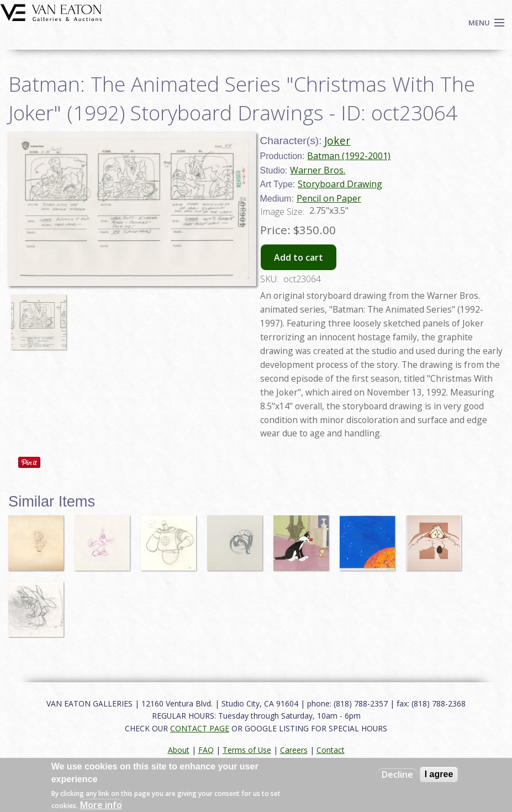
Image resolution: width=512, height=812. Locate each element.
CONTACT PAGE (200, 728)
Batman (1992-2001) (349, 156)
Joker (337, 141)
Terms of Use (247, 750)
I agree (439, 774)
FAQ (206, 750)
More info (101, 805)
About (179, 750)
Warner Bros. (318, 170)
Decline (397, 774)
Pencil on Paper (329, 198)
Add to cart (299, 257)
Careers (294, 750)
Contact (331, 750)
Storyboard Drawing (340, 184)
